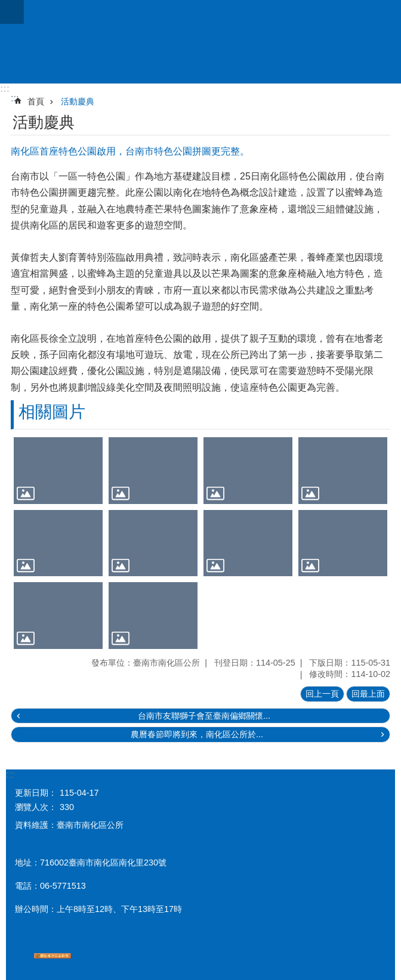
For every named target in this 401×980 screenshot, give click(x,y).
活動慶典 (78, 101)
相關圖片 (52, 412)
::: (5, 89)
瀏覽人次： (36, 807)
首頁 (36, 101)
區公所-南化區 (200, 42)
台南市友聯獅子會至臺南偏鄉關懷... (204, 716)
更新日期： (36, 793)
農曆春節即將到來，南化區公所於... (197, 734)
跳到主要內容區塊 (6, 6)
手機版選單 (12, 12)
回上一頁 (322, 694)
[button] (58, 471)
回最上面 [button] (368, 694)
